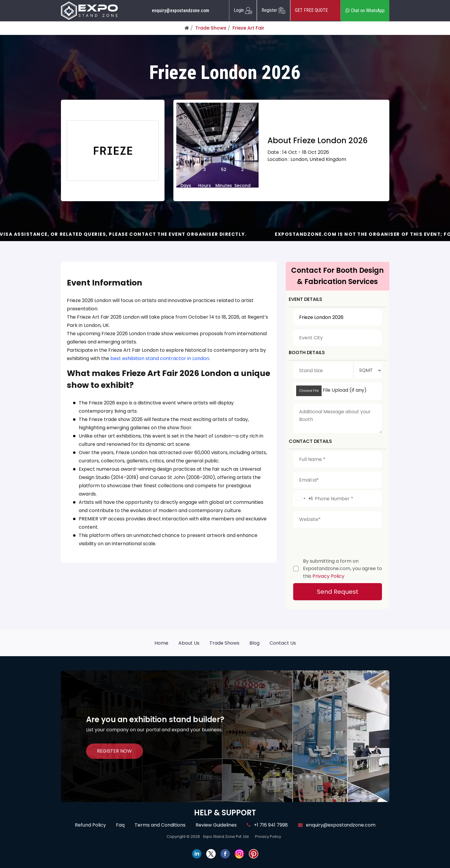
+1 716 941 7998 (267, 825)
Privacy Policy (328, 576)
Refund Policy (90, 825)
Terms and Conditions (160, 825)
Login (243, 10)
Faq (120, 825)
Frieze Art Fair (248, 28)
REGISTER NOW (114, 751)
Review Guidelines (216, 825)
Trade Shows (211, 28)
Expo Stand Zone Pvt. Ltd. (226, 836)
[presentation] (338, 541)
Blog (254, 643)
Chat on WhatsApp (365, 11)
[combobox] (303, 499)
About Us (189, 643)
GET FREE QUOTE (316, 10)
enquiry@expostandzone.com (180, 11)
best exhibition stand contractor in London (160, 358)
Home (161, 643)
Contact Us (283, 643)
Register (274, 10)
